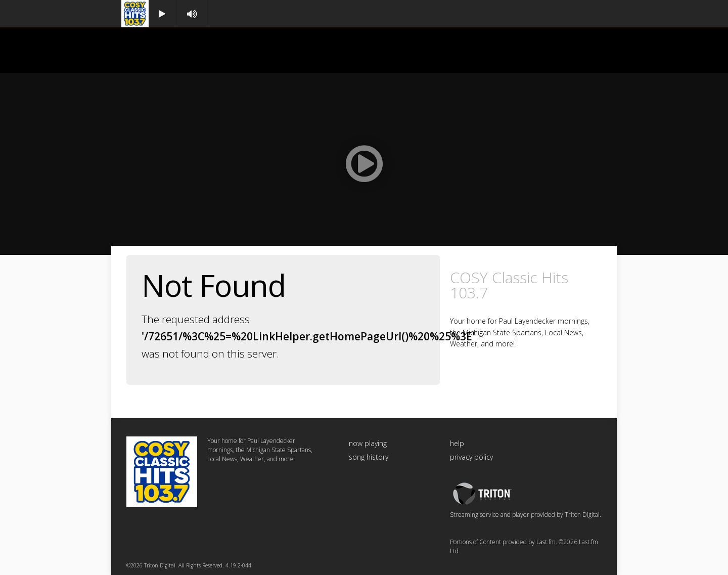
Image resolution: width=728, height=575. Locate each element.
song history (369, 457)
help (457, 443)
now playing (368, 443)
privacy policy (471, 457)
